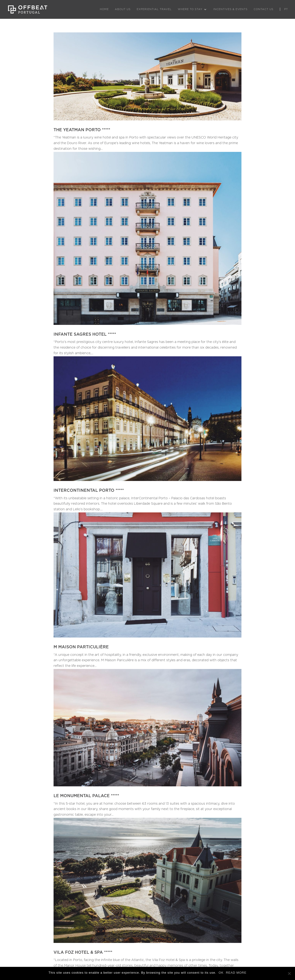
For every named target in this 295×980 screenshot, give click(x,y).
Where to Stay (190, 9)
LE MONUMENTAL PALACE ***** (86, 796)
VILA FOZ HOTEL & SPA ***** (83, 952)
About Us (123, 9)
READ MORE (236, 973)
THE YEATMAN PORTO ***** (82, 130)
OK (221, 973)
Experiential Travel (154, 9)
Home (104, 9)
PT (286, 9)
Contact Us (264, 9)
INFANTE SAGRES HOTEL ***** (85, 334)
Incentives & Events (230, 9)
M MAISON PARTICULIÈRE (81, 647)
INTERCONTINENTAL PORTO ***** (89, 490)
